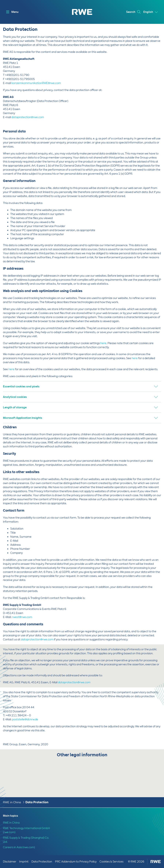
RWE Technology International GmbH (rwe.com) (26, 830)
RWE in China (12, 802)
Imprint (24, 862)
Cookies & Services (111, 862)
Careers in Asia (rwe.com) (19, 847)
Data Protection (37, 802)
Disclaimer (10, 862)
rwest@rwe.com (22, 617)
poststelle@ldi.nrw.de (25, 719)
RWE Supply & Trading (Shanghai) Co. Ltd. (26, 840)
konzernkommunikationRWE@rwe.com (36, 83)
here (103, 343)
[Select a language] (151, 12)
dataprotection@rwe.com (28, 117)
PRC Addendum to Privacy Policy (76, 862)
